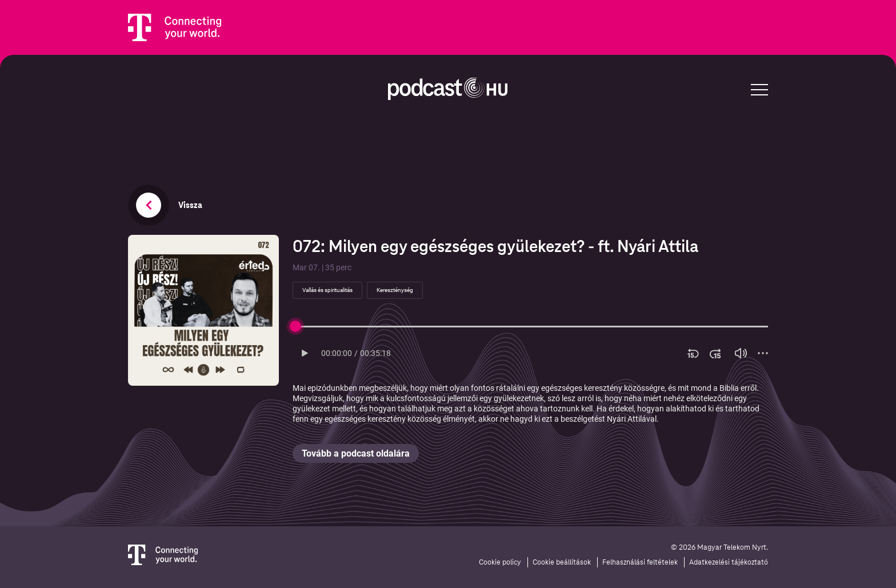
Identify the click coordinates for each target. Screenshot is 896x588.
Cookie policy (500, 562)
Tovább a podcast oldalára (356, 453)
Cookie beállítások (562, 562)
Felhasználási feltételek (640, 562)
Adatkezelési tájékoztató (729, 562)
